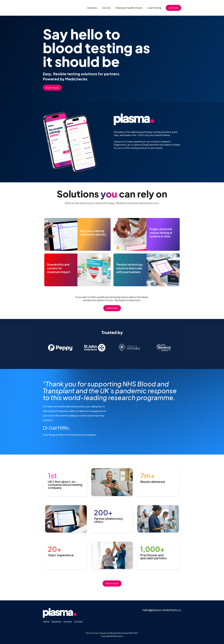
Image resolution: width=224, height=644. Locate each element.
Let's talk (173, 8)
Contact (78, 622)
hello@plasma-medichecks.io (162, 610)
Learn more (112, 308)
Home (46, 622)
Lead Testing (154, 8)
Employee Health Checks (129, 8)
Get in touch (52, 88)
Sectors (106, 8)
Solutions (92, 8)
